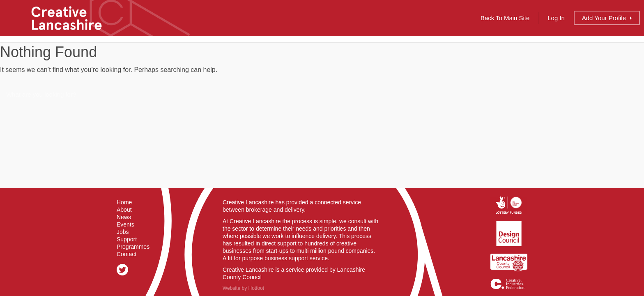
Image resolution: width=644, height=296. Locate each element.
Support (127, 239)
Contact (126, 254)
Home (124, 202)
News (124, 217)
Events (125, 224)
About (124, 210)
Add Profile (604, 18)
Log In (556, 18)
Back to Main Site (505, 18)
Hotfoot (256, 288)
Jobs (123, 232)
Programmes (133, 247)
